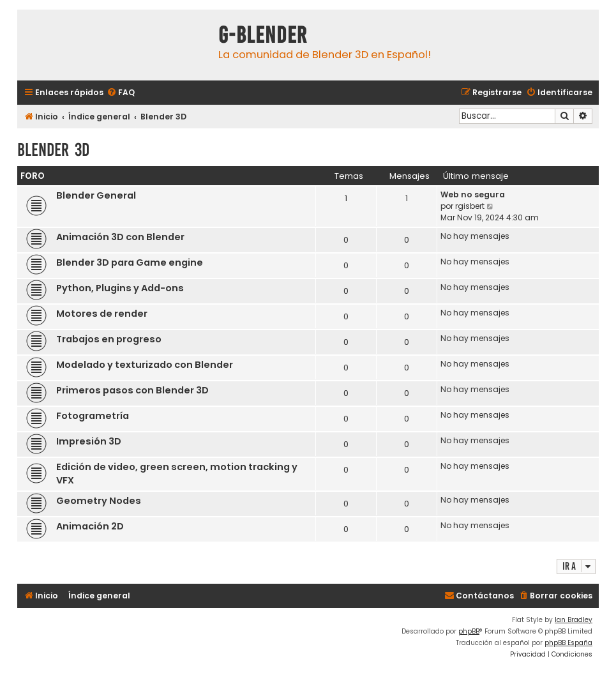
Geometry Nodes (99, 501)
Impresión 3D (89, 441)
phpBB (469, 631)
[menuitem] (121, 93)
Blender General (96, 195)
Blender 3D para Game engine (130, 262)
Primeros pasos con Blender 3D (132, 390)
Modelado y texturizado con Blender (145, 365)
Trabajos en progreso (109, 339)
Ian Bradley (574, 620)
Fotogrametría (93, 416)
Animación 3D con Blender (120, 237)
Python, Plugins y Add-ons (120, 288)
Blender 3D (53, 150)
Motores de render (102, 314)
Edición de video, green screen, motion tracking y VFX (177, 474)
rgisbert (470, 206)
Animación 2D (90, 526)
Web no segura (473, 194)
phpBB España (568, 643)
